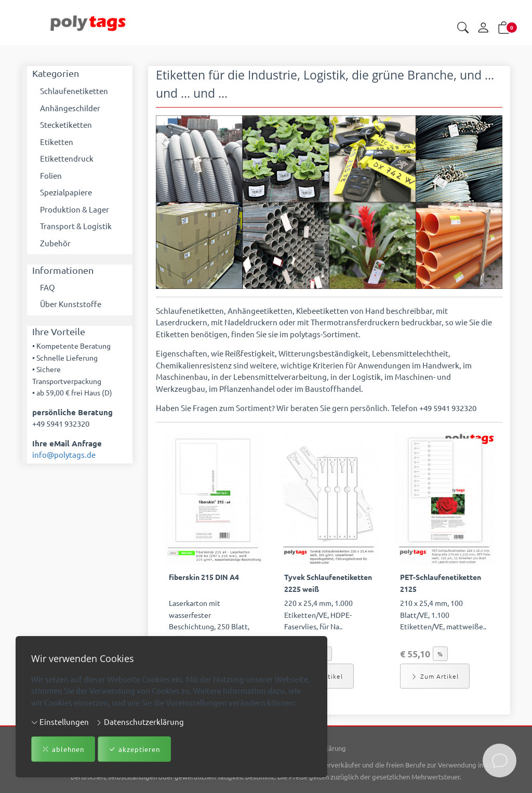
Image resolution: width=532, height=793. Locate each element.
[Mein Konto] (483, 28)
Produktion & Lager (75, 209)
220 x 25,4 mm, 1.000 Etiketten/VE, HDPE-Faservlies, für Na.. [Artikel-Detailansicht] (318, 614)
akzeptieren (134, 749)
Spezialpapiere (66, 192)
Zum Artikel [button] (435, 676)
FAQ (48, 287)
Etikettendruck (67, 158)
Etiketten (57, 142)
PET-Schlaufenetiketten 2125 (441, 583)
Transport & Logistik (76, 226)
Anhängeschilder (70, 108)
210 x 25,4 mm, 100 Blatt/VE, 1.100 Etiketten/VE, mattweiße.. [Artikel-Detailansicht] (443, 614)
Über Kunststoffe (71, 304)
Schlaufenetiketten (74, 91)
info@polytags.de (64, 454)
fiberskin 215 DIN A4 (204, 577)
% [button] (440, 654)
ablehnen (63, 749)
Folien (51, 175)
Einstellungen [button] (60, 722)
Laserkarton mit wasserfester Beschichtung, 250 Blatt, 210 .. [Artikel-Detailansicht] (209, 620)
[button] (463, 28)
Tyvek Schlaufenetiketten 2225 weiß (328, 583)
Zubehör (55, 243)
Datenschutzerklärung (140, 722)
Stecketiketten (66, 124)
